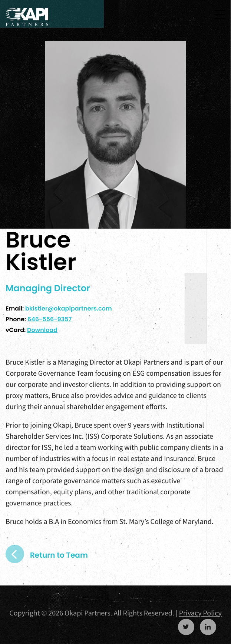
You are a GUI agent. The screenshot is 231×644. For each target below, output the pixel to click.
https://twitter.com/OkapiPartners (186, 627)
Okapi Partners (27, 17)
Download (42, 330)
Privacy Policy (200, 613)
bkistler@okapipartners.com (69, 308)
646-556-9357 (49, 319)
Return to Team (59, 555)
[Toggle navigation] (220, 15)
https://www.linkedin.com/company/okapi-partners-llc (208, 627)
